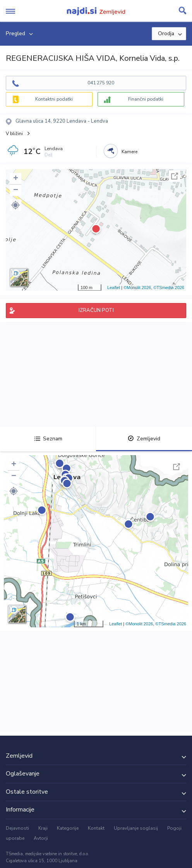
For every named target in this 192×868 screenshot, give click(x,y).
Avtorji (41, 838)
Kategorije (68, 828)
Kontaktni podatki (54, 99)
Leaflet (114, 288)
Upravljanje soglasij (136, 828)
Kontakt (96, 828)
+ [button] (16, 179)
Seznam (48, 439)
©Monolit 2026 (137, 288)
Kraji (43, 828)
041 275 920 (101, 83)
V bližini (14, 134)
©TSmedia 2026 (169, 288)
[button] (15, 205)
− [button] (16, 190)
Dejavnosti (17, 828)
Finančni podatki (146, 99)
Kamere (129, 152)
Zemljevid (144, 439)
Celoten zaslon (175, 176)
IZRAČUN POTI (96, 310)
